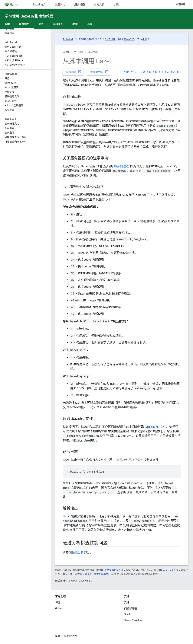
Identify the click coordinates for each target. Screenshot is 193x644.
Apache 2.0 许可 (172, 570)
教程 (75, 24)
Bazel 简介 (39, 5)
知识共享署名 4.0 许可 (114, 570)
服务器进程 (122, 166)
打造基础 (68, 39)
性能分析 (78, 552)
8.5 (155, 72)
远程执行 (58, 24)
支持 (127, 602)
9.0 (143, 72)
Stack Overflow (133, 620)
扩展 (116, 5)
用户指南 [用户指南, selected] (80, 5)
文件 (156, 427)
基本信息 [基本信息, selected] (24, 24)
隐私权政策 (71, 636)
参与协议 (129, 39)
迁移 (89, 24)
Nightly (128, 72)
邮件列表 (110, 39)
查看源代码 (99, 72)
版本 (7, 24)
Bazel (66, 52)
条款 (58, 636)
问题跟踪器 (131, 608)
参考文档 (99, 5)
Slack (127, 614)
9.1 (137, 72)
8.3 (167, 72)
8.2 (173, 72)
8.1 (179, 72)
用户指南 (79, 52)
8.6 (149, 72)
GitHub (181, 5)
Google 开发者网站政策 (96, 574)
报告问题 (74, 72)
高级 (41, 24)
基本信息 (93, 52)
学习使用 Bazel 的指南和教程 (29, 16)
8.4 (161, 72)
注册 (145, 39)
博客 (58, 602)
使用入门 (60, 5)
